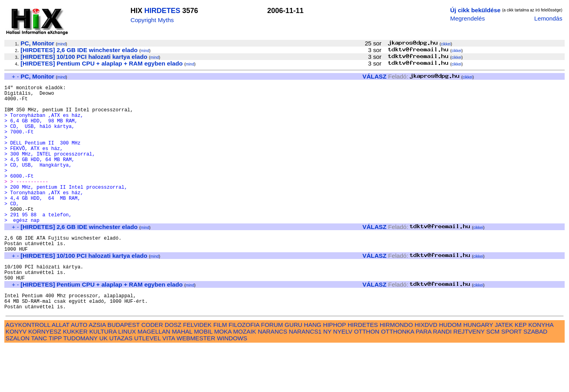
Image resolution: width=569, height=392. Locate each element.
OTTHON (367, 376)
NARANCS (273, 376)
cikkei (446, 44)
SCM (493, 376)
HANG (313, 370)
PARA (423, 376)
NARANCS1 (305, 376)
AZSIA (97, 370)
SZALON (18, 383)
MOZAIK (245, 376)
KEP (521, 370)
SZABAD (536, 376)
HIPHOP (334, 370)
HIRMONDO (396, 370)
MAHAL (182, 376)
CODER (152, 370)
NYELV (343, 376)
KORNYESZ (45, 376)
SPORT (512, 376)
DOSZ (173, 370)
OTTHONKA (398, 376)
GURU (293, 370)
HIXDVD (426, 370)
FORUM (272, 370)
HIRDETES (162, 11)
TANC (39, 383)
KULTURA (103, 376)
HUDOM (450, 370)
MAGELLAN (154, 376)
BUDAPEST (124, 370)
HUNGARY (478, 370)
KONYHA (541, 370)
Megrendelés (467, 18)
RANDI (442, 376)
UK (103, 383)
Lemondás (548, 18)
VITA (169, 383)
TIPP (55, 383)
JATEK (504, 370)
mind (62, 44)
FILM (220, 370)
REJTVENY (469, 376)
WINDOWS (232, 383)
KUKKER (75, 376)
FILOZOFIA (244, 370)
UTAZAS (121, 383)
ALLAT (61, 370)
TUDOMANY (80, 383)
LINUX (127, 376)
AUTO (79, 370)
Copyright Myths (152, 20)
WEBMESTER (196, 383)
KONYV (16, 376)
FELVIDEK (197, 370)
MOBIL (203, 376)
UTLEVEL (148, 383)
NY (327, 376)
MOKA (223, 376)
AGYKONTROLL (28, 370)
